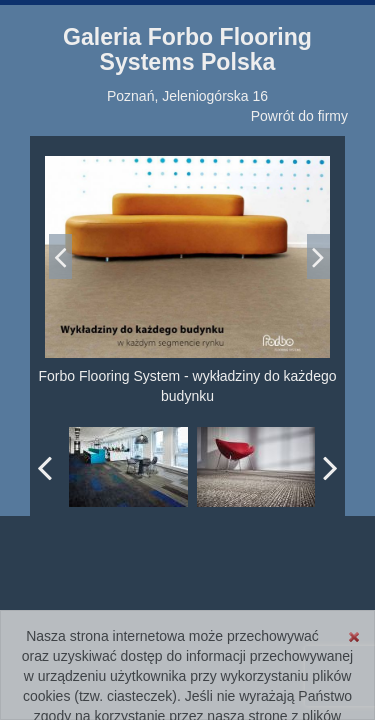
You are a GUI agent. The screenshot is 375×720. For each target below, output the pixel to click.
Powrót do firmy (299, 116)
